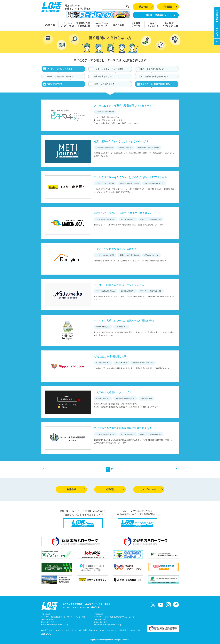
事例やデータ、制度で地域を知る (155, 84)
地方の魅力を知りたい (104, 76)
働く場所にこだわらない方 (170, 25)
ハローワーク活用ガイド (101, 25)
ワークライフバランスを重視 (60, 69)
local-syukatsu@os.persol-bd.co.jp (56, 625)
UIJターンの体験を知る (104, 84)
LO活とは (50, 25)
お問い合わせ (71, 630)
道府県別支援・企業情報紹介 (84, 25)
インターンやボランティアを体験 (108, 69)
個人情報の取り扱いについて (92, 630)
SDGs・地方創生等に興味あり (60, 76)
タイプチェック (152, 489)
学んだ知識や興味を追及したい (154, 76)
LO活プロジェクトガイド (52, 630)
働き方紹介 (119, 25)
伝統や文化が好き (55, 84)
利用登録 (170, 7)
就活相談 (146, 7)
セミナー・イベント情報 (67, 25)
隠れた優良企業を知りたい (152, 69)
